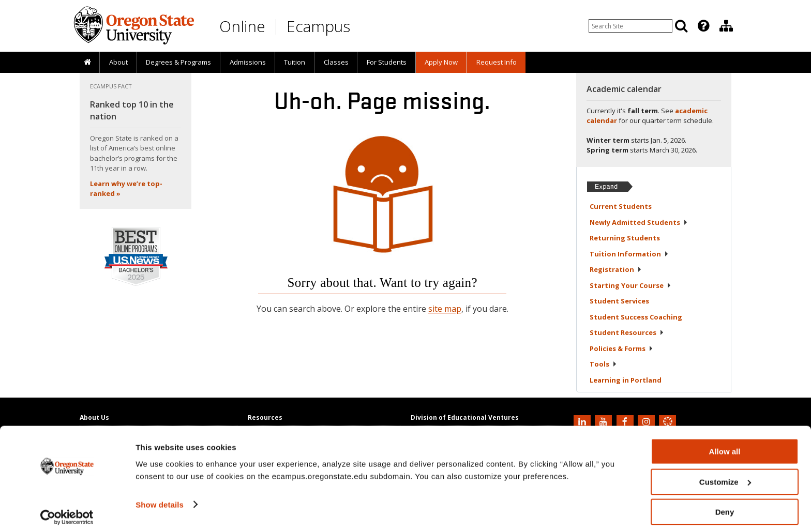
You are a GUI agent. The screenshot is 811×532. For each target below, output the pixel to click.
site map (445, 309)
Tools (603, 364)
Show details (160, 499)
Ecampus (318, 26)
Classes (336, 62)
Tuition (295, 62)
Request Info (497, 62)
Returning (625, 238)
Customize (725, 476)
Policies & (621, 348)
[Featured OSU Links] (703, 26)
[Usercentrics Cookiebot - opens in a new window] (67, 512)
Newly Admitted (639, 222)
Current (621, 206)
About (118, 62)
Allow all (725, 446)
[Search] (681, 26)
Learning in (626, 380)
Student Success (636, 317)
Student (619, 301)
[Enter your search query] (630, 26)
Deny (725, 506)
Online (242, 26)
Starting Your (630, 285)
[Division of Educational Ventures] (726, 26)
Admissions (248, 62)
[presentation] (703, 26)
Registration (616, 269)
